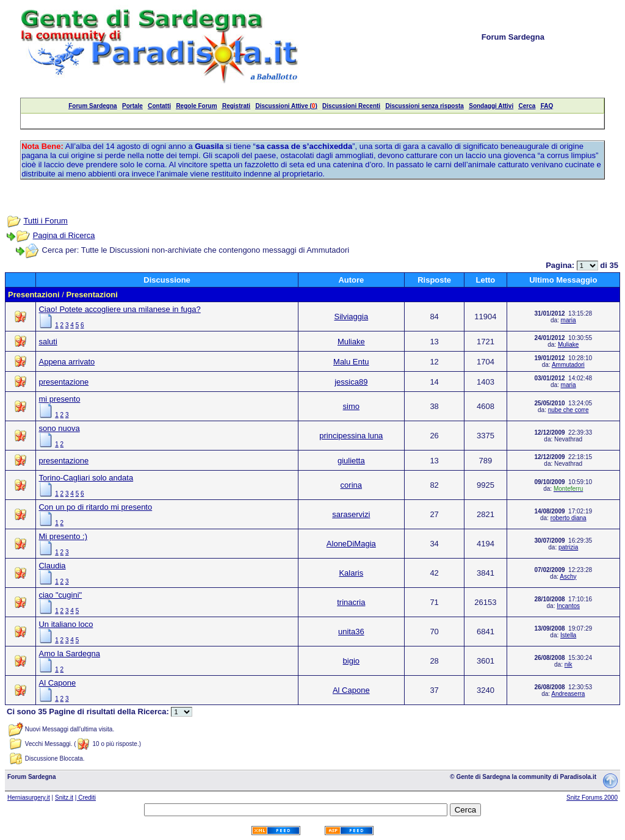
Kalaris (351, 573)
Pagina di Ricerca (64, 235)
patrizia (568, 547)
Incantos (568, 606)
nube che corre (569, 410)
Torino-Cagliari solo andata (86, 478)
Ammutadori (568, 365)
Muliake (351, 342)
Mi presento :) (63, 536)
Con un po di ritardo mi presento (95, 507)
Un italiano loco (66, 624)
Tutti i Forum (45, 221)
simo (351, 406)
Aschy (568, 577)
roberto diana (569, 518)
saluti (48, 342)
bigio (351, 661)
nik (569, 664)
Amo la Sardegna (69, 654)
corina (351, 485)
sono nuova (59, 428)
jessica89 (351, 382)
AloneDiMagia (351, 544)
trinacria (351, 602)
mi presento (59, 399)
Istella (568, 635)
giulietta (351, 461)
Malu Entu (351, 362)
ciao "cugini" (60, 595)
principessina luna (351, 436)
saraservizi (351, 514)
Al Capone (57, 683)
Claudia (52, 566)
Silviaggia (351, 317)
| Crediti (85, 798)
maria (569, 320)
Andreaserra (568, 694)
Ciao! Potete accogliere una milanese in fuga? (119, 309)
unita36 (351, 632)
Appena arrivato (67, 362)
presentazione (63, 382)
